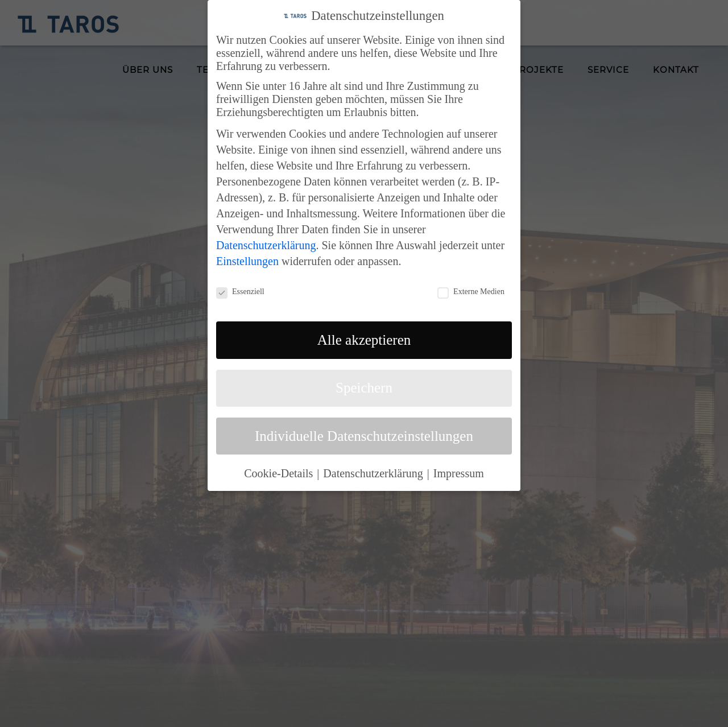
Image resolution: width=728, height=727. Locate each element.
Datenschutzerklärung (266, 245)
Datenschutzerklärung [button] (374, 473)
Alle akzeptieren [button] (364, 340)
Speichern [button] (364, 388)
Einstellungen (247, 261)
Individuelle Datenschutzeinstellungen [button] (364, 436)
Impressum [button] (459, 473)
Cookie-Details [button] (280, 473)
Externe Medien (471, 292)
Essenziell (240, 292)
